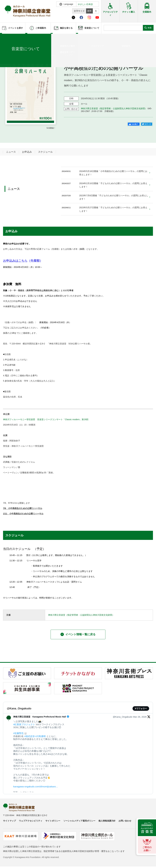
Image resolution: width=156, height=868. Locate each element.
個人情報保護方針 (107, 821)
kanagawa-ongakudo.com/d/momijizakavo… (36, 787)
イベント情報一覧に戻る (78, 634)
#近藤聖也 (18, 733)
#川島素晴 (41, 736)
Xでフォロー (141, 708)
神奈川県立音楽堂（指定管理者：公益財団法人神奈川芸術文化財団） (114, 108)
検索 (150, 28)
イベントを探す (19, 38)
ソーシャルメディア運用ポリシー (79, 821)
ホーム (7, 38)
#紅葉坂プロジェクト (24, 724)
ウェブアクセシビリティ (31, 821)
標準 (89, 11)
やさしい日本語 (85, 4)
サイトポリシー (53, 821)
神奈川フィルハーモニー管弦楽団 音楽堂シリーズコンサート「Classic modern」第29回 (46, 419)
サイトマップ (9, 821)
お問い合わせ (125, 821)
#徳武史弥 (30, 736)
